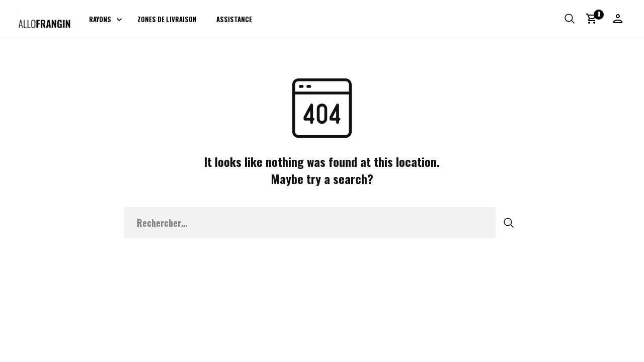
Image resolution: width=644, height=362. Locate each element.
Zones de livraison (167, 19)
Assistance (234, 19)
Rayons (100, 19)
